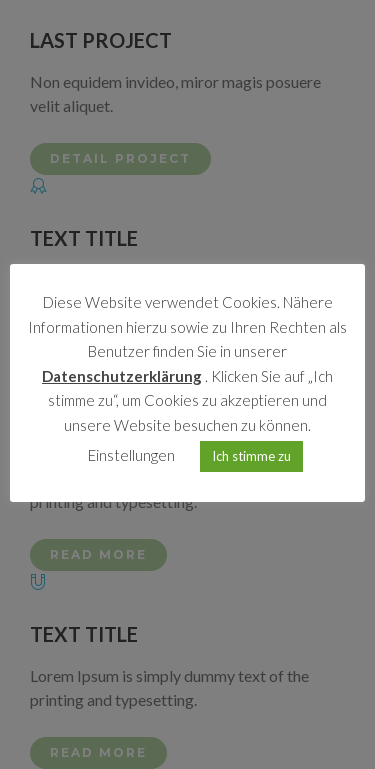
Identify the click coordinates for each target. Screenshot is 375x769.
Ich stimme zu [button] (251, 456)
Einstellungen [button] (131, 455)
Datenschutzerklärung (122, 376)
